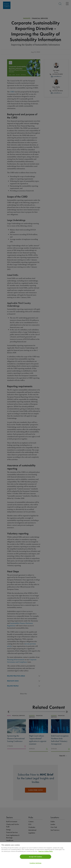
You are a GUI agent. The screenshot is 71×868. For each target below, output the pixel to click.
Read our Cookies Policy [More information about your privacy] (46, 851)
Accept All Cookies (36, 857)
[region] (35, 855)
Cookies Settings (35, 863)
